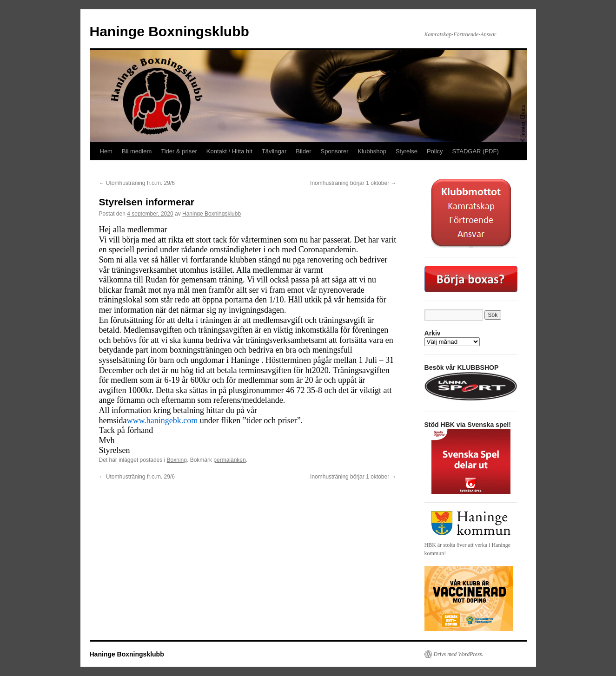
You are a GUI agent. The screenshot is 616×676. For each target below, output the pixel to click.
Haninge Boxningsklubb (169, 31)
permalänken (229, 460)
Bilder (303, 151)
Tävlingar (274, 151)
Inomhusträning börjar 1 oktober (353, 183)
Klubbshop (372, 151)
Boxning (177, 460)
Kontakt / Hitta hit (229, 151)
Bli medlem (137, 151)
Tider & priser (179, 151)
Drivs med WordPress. (459, 654)
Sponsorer (335, 151)
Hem (106, 151)
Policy (435, 151)
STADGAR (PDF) (476, 151)
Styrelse (407, 151)
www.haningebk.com (162, 420)
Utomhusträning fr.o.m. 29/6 (137, 183)
